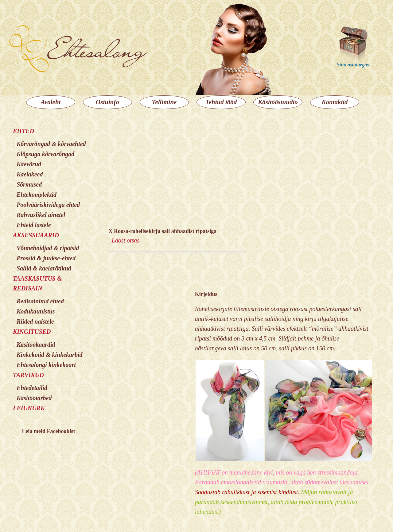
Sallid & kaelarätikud (44, 268)
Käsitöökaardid (36, 345)
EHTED (23, 131)
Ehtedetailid (32, 388)
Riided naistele (35, 321)
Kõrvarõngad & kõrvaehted (51, 144)
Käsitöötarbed (34, 398)
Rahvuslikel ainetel (41, 215)
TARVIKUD (28, 375)
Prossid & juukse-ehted (46, 258)
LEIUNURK (29, 408)
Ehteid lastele (34, 225)
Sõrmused (29, 184)
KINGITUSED (32, 332)
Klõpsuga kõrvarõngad (45, 154)
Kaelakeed (30, 174)
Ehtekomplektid (37, 195)
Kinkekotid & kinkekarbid (49, 355)
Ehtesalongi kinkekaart (46, 365)
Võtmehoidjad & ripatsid (48, 248)
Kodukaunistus (36, 311)
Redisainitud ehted (40, 301)
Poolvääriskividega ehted (48, 205)
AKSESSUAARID (36, 235)
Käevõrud (29, 164)
